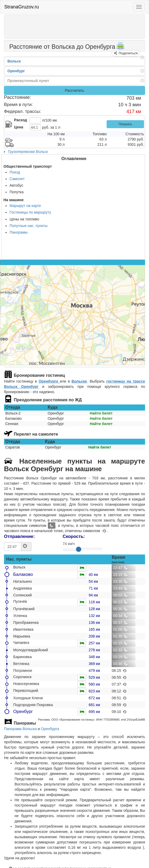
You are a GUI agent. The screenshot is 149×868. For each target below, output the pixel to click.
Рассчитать (74, 90)
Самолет (17, 179)
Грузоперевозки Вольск (28, 152)
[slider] (79, 549)
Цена (19, 127)
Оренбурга (50, 729)
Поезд (15, 172)
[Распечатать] (120, 47)
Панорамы (19, 232)
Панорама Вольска (20, 729)
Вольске (79, 381)
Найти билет (101, 413)
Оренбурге (49, 381)
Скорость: (74, 536)
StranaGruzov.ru (22, 7)
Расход (21, 120)
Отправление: (19, 536)
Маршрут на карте (25, 206)
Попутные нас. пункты (29, 226)
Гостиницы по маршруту (30, 212)
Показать (125, 124)
